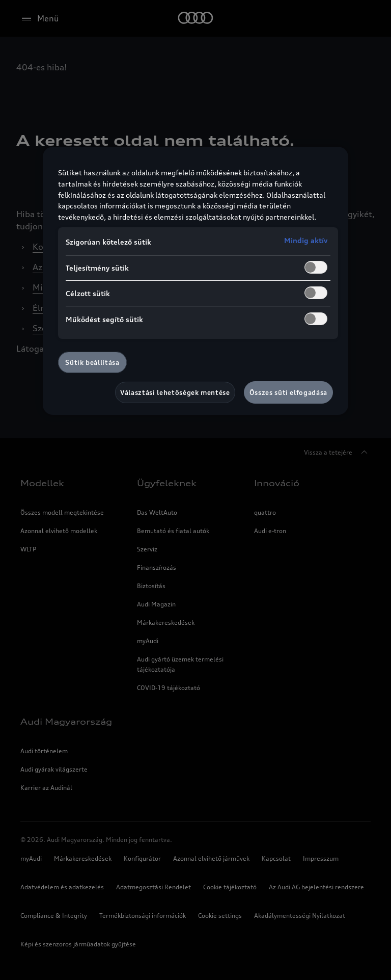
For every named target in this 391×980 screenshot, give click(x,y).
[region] (195, 281)
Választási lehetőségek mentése (175, 392)
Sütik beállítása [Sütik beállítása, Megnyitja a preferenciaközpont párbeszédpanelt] (92, 362)
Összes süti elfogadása (288, 392)
